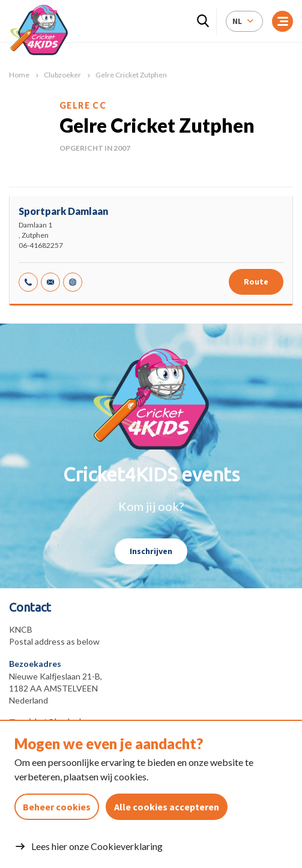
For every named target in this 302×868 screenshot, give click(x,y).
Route (256, 282)
